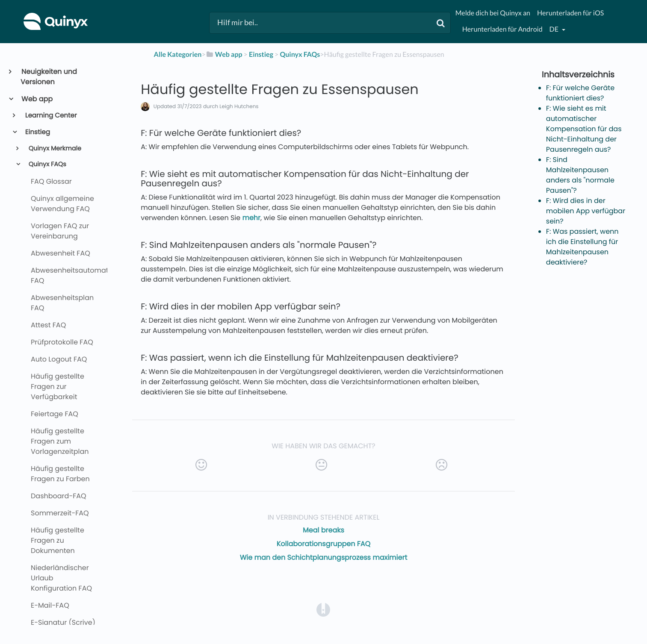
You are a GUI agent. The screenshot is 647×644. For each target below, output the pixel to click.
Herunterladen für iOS (570, 13)
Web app (37, 99)
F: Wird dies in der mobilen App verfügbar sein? (586, 211)
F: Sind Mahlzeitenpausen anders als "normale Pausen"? (580, 175)
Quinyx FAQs (47, 165)
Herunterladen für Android (502, 29)
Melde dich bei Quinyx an (493, 13)
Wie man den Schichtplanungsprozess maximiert (324, 557)
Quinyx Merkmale (54, 149)
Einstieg (37, 132)
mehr (251, 218)
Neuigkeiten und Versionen (49, 77)
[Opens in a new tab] (323, 610)
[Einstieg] (261, 54)
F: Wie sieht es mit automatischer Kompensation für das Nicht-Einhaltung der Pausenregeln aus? (584, 129)
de (555, 29)
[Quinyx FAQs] (300, 54)
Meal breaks (323, 530)
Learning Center (50, 116)
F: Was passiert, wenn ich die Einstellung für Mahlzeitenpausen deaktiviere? (582, 247)
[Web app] (224, 54)
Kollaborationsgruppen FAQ (324, 544)
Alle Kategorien (178, 54)
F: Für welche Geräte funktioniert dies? (580, 93)
